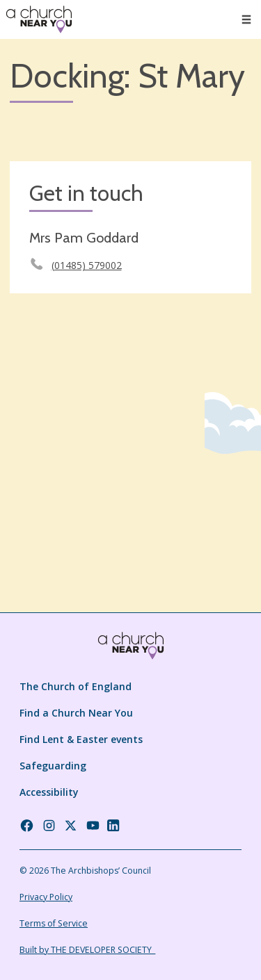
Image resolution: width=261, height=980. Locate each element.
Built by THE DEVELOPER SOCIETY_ (87, 950)
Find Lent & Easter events (81, 739)
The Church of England (76, 686)
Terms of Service (54, 923)
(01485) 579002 (87, 265)
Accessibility (49, 792)
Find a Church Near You (76, 713)
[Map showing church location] (130, 424)
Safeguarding (53, 766)
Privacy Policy (46, 897)
